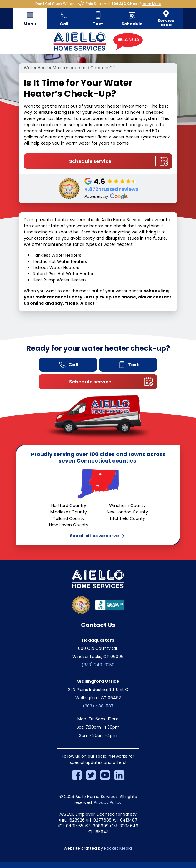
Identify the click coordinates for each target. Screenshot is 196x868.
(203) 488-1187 (98, 706)
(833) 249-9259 (98, 665)
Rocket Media (118, 848)
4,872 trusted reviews (111, 189)
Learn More (151, 4)
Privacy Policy (108, 802)
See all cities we (98, 536)
